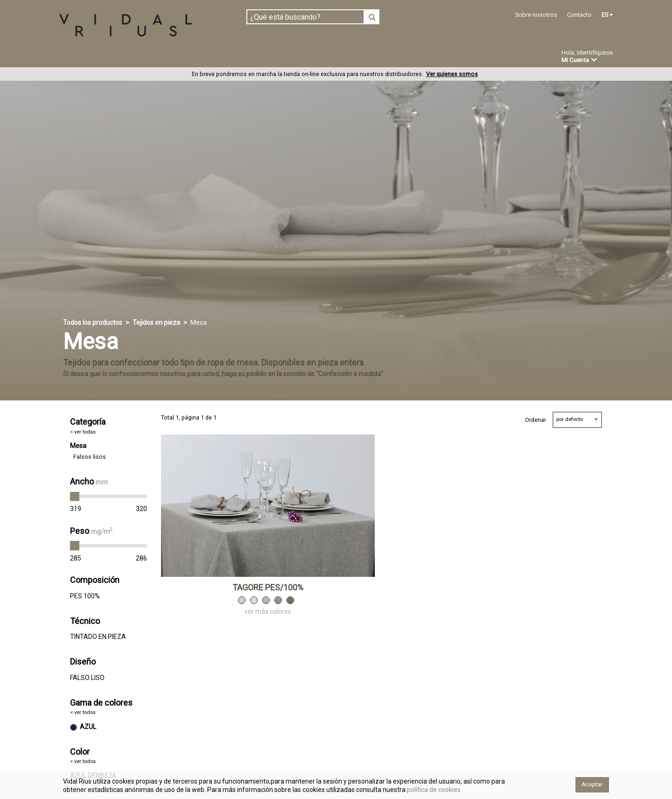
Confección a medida (274, 57)
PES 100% (85, 596)
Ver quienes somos (452, 74)
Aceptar (592, 784)
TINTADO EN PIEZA (98, 637)
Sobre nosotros (536, 15)
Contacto (579, 15)
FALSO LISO (87, 678)
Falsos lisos (90, 457)
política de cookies (433, 790)
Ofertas (394, 57)
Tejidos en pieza (90, 57)
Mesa (78, 446)
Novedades (346, 57)
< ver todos (83, 713)
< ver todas (83, 432)
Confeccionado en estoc (178, 57)
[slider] (75, 497)
